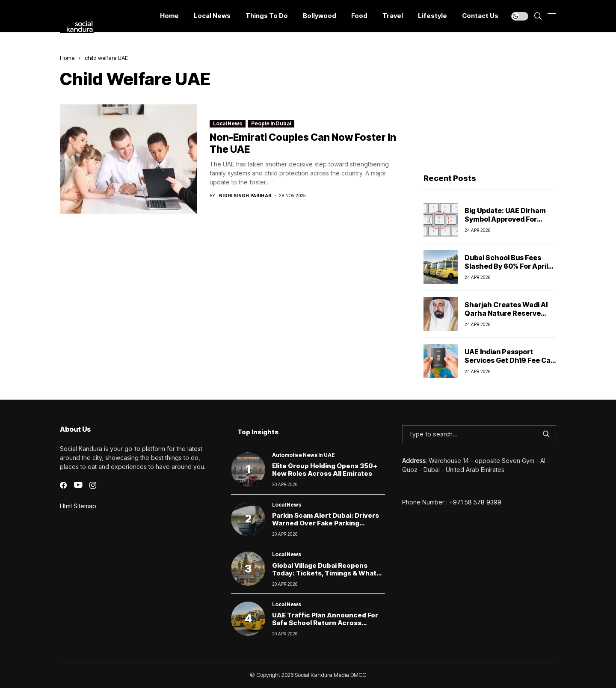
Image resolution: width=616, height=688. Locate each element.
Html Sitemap (78, 506)
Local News (228, 123)
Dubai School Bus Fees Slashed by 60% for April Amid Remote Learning (506, 266)
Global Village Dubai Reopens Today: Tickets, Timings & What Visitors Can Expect (324, 573)
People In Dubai (271, 123)
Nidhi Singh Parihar (245, 196)
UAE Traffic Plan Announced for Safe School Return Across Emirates (325, 623)
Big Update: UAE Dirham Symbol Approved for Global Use (505, 219)
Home (67, 58)
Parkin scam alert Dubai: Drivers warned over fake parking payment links (326, 523)
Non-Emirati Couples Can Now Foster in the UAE (303, 143)
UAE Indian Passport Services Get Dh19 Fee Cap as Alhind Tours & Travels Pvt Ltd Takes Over (510, 364)
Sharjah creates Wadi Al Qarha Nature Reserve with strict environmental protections (509, 317)
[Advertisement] (490, 107)
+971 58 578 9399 (475, 502)
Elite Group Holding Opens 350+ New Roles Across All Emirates (325, 470)
